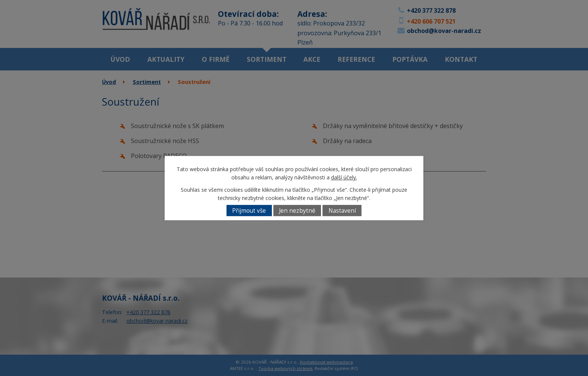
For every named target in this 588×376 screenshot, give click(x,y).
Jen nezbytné (297, 211)
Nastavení (342, 211)
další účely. (344, 178)
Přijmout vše (249, 211)
